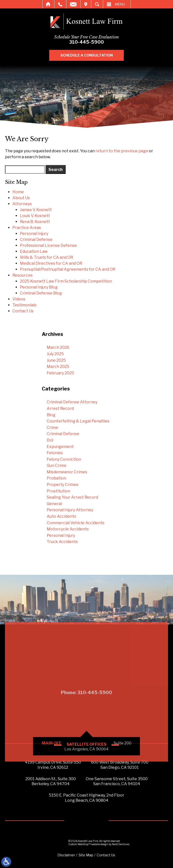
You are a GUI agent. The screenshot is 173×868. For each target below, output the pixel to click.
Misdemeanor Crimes (67, 472)
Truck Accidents (62, 542)
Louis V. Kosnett (35, 216)
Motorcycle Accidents (68, 529)
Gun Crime (57, 466)
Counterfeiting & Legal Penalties (78, 421)
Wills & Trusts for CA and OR (46, 257)
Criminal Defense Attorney (72, 402)
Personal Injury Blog (39, 287)
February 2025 (60, 373)
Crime (52, 428)
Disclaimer (66, 855)
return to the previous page (122, 151)
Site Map (86, 855)
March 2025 (58, 367)
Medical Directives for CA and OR (51, 263)
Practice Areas (27, 228)
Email (73, 4)
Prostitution (58, 491)
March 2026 (58, 347)
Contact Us (23, 311)
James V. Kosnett (36, 210)
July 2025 (55, 354)
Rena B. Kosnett (35, 222)
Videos (19, 299)
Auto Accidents (61, 516)
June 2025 (56, 360)
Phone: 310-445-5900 (86, 758)
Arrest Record (60, 408)
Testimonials (24, 305)
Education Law (34, 251)
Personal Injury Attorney (70, 510)
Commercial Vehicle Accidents (76, 523)
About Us (21, 198)
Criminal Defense (36, 240)
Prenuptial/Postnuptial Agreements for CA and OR (68, 269)
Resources (22, 275)
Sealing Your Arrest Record (72, 497)
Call (60, 4)
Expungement (60, 447)
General (54, 504)
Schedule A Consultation (91, 55)
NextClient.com (121, 844)
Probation (56, 478)
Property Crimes (63, 485)
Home (48, 4)
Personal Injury (34, 234)
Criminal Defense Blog (41, 293)
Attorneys (22, 204)
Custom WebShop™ (80, 844)
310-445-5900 (91, 42)
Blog (51, 415)
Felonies (55, 453)
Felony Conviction (64, 459)
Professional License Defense (48, 245)
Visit (86, 4)
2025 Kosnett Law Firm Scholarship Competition (66, 281)
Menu (120, 4)
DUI (50, 440)
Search (97, 4)
